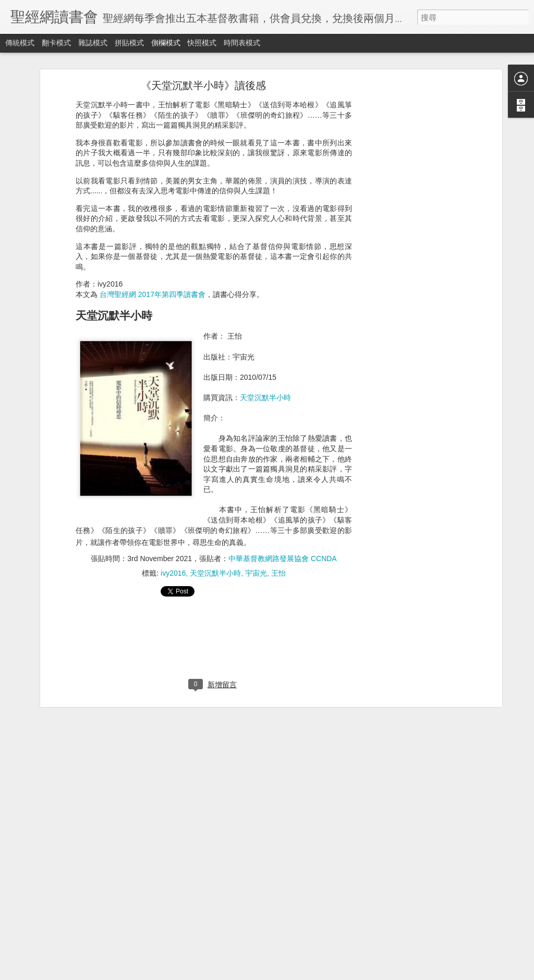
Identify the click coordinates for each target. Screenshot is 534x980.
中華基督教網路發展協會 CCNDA (283, 559)
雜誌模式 (93, 43)
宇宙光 (256, 573)
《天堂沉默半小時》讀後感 (203, 85)
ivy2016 (173, 573)
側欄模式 (166, 43)
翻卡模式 (56, 43)
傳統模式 (20, 43)
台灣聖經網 (118, 294)
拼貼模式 (129, 43)
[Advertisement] (409, 248)
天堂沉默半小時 (265, 398)
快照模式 (202, 43)
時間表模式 (242, 43)
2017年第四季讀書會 (172, 294)
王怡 (278, 573)
